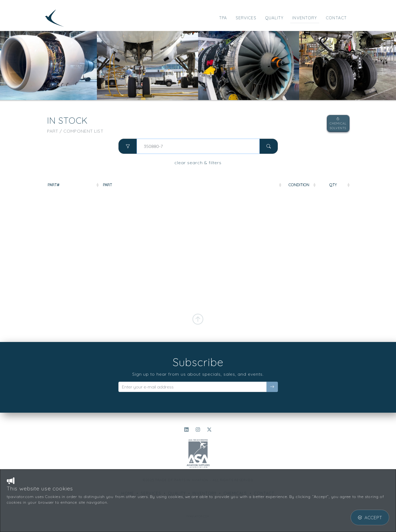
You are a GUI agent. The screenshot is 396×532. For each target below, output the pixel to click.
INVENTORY (305, 18)
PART (108, 185)
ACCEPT (370, 517)
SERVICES (246, 18)
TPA (223, 18)
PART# (53, 185)
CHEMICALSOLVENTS (338, 123)
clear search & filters (198, 163)
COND (299, 185)
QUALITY (274, 18)
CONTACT (336, 18)
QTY (333, 185)
